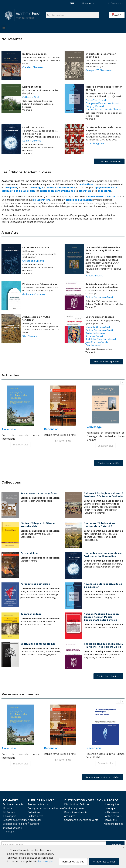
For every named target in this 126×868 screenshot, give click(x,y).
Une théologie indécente (100, 317)
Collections (34, 812)
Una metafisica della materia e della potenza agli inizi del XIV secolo (103, 250)
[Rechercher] (72, 15)
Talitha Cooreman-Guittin (100, 297)
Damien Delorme (32, 141)
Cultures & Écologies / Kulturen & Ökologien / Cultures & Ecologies (104, 495)
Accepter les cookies (104, 862)
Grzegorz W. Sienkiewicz (99, 70)
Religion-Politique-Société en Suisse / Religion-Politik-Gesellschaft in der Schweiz (101, 617)
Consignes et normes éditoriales (46, 808)
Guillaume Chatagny (34, 294)
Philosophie (10, 816)
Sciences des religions (15, 824)
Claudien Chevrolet (33, 67)
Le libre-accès (111, 812)
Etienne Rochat (94, 109)
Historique (110, 808)
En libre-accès (35, 816)
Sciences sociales (12, 828)
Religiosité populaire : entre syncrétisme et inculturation (102, 286)
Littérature (9, 812)
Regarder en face (31, 614)
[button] (109, 161)
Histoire (7, 808)
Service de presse (74, 808)
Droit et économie (13, 804)
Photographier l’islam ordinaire (40, 284)
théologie (37, 188)
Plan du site (110, 820)
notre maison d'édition (102, 196)
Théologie (9, 832)
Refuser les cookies (73, 862)
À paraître (33, 824)
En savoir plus (21, 445)
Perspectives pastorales (35, 584)
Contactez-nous (113, 816)
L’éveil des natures (33, 127)
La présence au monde (36, 247)
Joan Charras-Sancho (97, 342)
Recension (9, 429)
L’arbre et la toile (32, 87)
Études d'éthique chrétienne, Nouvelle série (38, 525)
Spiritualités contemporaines (38, 644)
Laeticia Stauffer (113, 109)
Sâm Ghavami (30, 336)
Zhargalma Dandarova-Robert (102, 103)
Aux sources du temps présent (39, 493)
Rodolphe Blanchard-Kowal (101, 339)
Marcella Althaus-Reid (98, 327)
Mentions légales (113, 824)
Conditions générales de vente (81, 820)
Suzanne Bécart (94, 336)
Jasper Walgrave (95, 143)
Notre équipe (111, 804)
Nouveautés (35, 820)
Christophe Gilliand (33, 261)
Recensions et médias (76, 812)
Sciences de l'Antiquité (15, 820)
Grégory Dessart (95, 106)
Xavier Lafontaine (95, 333)
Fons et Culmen (30, 553)
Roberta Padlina (94, 276)
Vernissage (94, 427)
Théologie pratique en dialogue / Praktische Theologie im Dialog (103, 645)
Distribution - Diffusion (77, 804)
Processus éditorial (38, 804)
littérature (85, 191)
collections (87, 184)
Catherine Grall (31, 97)
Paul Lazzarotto (94, 345)
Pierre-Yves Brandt (96, 100)
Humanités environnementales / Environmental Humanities (103, 555)
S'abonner (115, 845)
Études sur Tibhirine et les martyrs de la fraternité (99, 525)
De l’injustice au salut (34, 54)
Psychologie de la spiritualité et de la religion (103, 585)
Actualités (70, 816)
